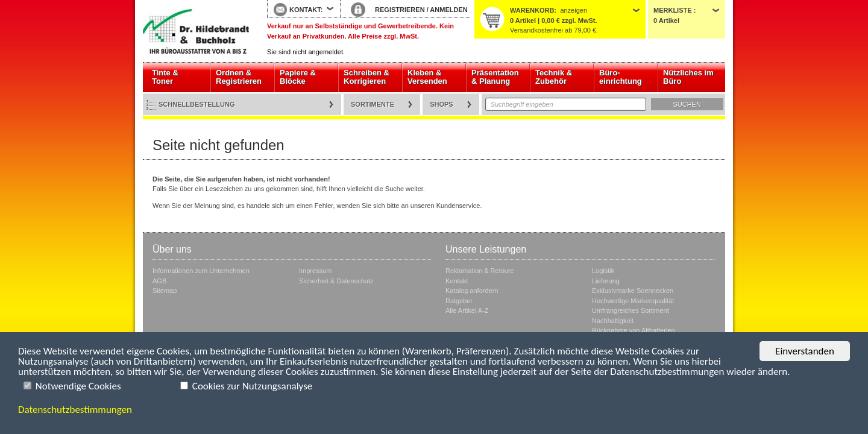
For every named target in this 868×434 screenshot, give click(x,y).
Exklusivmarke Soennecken (633, 291)
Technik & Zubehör (554, 77)
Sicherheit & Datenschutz (336, 281)
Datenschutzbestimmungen (75, 410)
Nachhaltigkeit (613, 321)
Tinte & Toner (165, 77)
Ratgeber (459, 301)
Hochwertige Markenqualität (633, 301)
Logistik (603, 271)
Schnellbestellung (197, 104)
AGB (159, 281)
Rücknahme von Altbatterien (634, 330)
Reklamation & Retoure (480, 271)
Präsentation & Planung (495, 77)
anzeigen (574, 10)
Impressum (315, 271)
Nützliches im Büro (688, 77)
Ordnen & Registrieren (239, 77)
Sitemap (165, 291)
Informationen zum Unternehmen (201, 271)
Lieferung (606, 281)
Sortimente (373, 104)
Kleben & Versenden (427, 77)
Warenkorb (532, 10)
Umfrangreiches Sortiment (631, 310)
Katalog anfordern (472, 291)
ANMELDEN (448, 10)
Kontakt (457, 281)
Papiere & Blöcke (298, 77)
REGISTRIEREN (400, 10)
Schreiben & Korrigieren (366, 77)
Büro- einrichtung (621, 77)
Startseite (196, 31)
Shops (442, 104)
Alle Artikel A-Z (467, 310)
